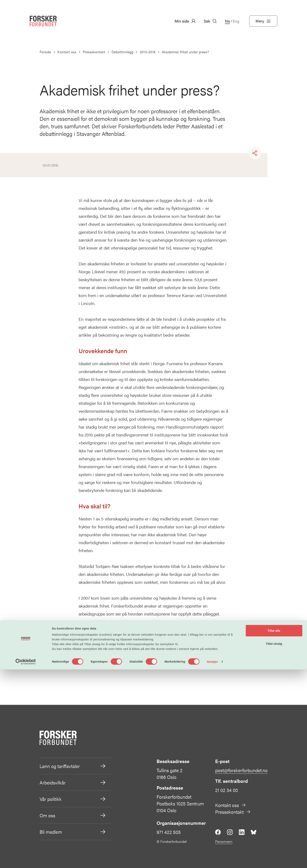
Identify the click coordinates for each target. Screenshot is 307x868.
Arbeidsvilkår (73, 782)
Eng (236, 21)
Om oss (73, 815)
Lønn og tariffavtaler (73, 766)
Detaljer (212, 860)
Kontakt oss (231, 805)
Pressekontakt (233, 812)
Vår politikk (73, 799)
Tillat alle (274, 829)
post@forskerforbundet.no (241, 770)
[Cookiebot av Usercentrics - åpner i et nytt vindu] (26, 860)
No (227, 21)
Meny (263, 21)
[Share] (255, 153)
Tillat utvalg (274, 842)
